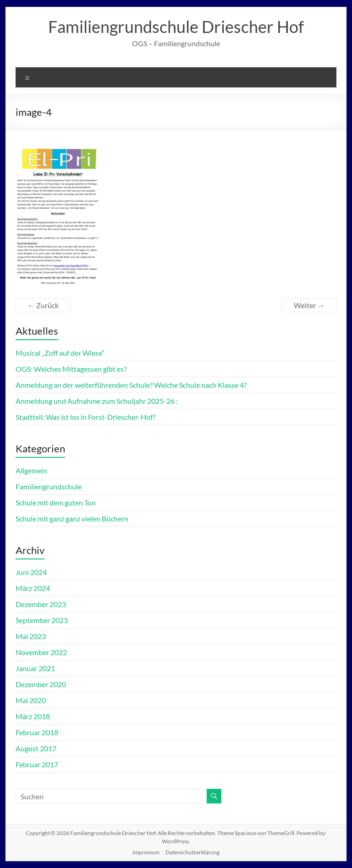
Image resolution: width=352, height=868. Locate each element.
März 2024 (33, 588)
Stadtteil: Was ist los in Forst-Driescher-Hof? (85, 417)
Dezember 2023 (41, 604)
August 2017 (36, 748)
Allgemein (31, 470)
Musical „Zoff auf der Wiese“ (60, 353)
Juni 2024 (31, 572)
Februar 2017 (37, 764)
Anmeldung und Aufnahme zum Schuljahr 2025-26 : (97, 401)
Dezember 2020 (41, 684)
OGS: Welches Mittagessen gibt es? (71, 369)
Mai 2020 (31, 700)
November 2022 (41, 652)
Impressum (146, 852)
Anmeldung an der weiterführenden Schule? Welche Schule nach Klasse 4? (131, 385)
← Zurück (43, 305)
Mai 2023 (31, 636)
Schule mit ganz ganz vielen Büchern (72, 518)
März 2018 (33, 716)
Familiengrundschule (49, 486)
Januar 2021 (35, 668)
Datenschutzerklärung (192, 852)
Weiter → (309, 305)
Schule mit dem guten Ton (56, 502)
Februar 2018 (37, 732)
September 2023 (42, 620)
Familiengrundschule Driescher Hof (176, 27)
